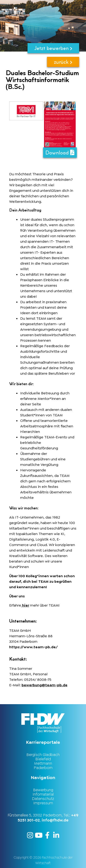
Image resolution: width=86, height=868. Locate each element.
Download (60, 152)
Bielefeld (43, 759)
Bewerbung (43, 790)
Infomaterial (43, 794)
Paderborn (43, 768)
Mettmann (43, 763)
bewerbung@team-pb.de (44, 685)
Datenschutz (43, 799)
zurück (63, 62)
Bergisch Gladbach (43, 755)
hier (25, 605)
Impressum (43, 803)
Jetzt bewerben (53, 48)
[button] (52, 6)
